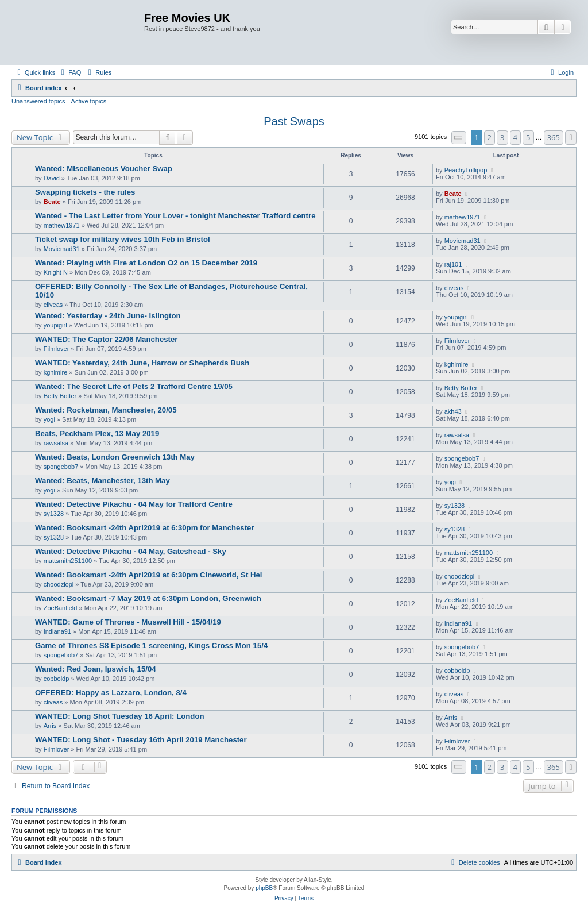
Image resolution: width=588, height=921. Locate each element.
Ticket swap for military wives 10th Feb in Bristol (123, 239)
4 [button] (515, 137)
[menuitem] (69, 72)
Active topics (89, 101)
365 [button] (554, 137)
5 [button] (528, 137)
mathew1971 (62, 225)
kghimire (56, 372)
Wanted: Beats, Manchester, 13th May (102, 481)
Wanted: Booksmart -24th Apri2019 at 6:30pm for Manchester (145, 528)
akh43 (453, 411)
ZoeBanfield (61, 608)
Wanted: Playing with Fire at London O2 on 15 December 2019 (146, 263)
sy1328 (54, 514)
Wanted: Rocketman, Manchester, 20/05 (106, 410)
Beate (52, 202)
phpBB (264, 888)
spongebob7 (61, 467)
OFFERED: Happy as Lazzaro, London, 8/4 (111, 693)
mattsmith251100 (68, 561)
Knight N (56, 272)
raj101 (453, 264)
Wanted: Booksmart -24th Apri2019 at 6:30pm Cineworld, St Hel (148, 575)
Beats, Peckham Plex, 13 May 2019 (97, 433)
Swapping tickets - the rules (85, 192)
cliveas (53, 305)
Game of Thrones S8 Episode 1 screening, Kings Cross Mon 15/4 (151, 646)
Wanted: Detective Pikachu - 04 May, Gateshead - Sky (131, 551)
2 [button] (490, 137)
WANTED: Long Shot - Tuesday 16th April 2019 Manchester (141, 740)
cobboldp (57, 679)
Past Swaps (294, 121)
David (52, 178)
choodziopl (59, 584)
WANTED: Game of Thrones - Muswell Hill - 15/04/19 (128, 622)
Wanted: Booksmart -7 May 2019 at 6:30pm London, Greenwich (148, 598)
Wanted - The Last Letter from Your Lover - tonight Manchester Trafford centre (175, 216)
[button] (459, 138)
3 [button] (502, 137)
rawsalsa (56, 443)
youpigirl (55, 325)
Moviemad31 (62, 249)
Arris (50, 726)
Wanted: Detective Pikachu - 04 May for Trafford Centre (134, 504)
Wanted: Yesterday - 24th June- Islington (108, 316)
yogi (49, 419)
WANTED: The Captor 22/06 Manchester (106, 339)
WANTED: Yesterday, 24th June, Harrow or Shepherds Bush (142, 363)
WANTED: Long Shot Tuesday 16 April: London (120, 716)
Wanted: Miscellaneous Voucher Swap (104, 169)
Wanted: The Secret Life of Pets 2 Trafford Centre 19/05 (134, 386)
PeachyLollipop (466, 170)
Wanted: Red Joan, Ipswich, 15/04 (96, 669)
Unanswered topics (38, 101)
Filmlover (57, 349)
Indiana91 (57, 631)
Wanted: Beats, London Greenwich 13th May (115, 457)
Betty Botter (60, 396)
